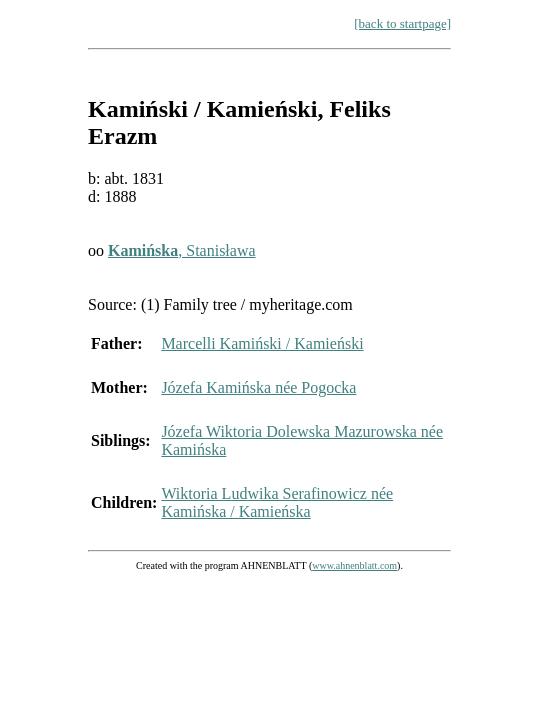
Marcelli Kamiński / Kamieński (262, 343)
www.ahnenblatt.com (354, 565)
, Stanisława (182, 250)
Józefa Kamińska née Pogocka (258, 387)
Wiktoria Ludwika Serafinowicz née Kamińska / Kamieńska (277, 502)
